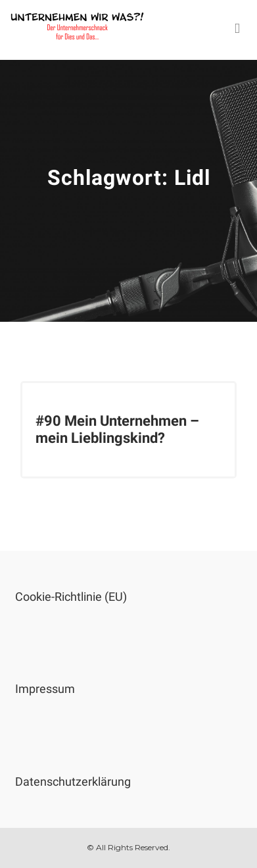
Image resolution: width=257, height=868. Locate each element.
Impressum (45, 689)
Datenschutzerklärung (73, 781)
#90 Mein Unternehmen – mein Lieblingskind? (117, 429)
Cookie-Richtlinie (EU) (71, 597)
